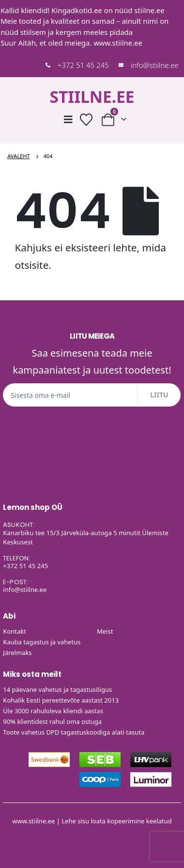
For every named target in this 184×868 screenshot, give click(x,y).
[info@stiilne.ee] (121, 65)
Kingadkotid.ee (77, 10)
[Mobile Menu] (68, 119)
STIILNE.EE (92, 97)
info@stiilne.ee (155, 65)
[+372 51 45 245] (48, 65)
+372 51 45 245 (83, 65)
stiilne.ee (149, 10)
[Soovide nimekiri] (86, 120)
